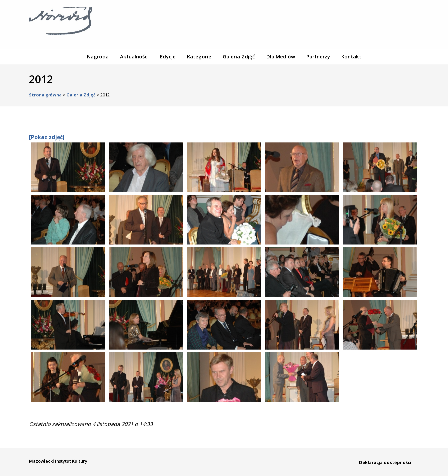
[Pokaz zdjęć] (47, 137)
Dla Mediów (281, 56)
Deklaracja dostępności (385, 462)
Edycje (168, 56)
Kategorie (199, 56)
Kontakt (351, 56)
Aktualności (134, 56)
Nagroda (98, 56)
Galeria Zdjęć (239, 56)
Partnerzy (318, 56)
